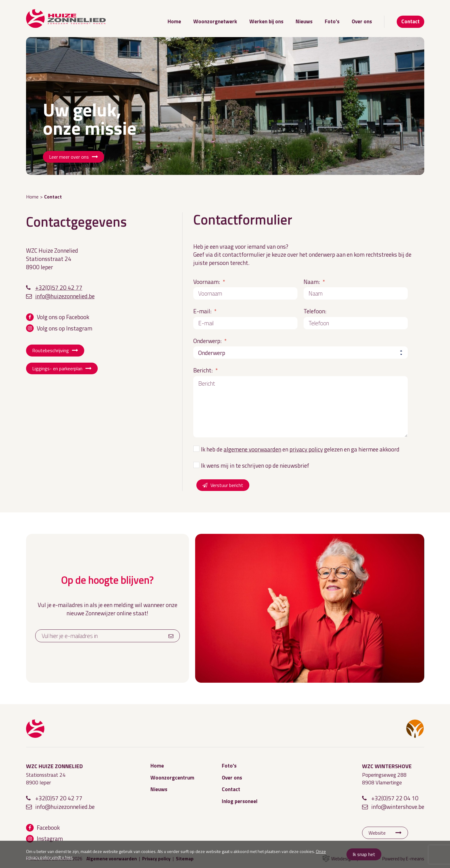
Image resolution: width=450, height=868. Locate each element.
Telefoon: (315, 311)
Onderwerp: (210, 341)
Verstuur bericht (227, 485)
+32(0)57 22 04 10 (395, 798)
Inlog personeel (240, 801)
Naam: (314, 282)
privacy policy (306, 449)
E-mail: (205, 311)
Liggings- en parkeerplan (57, 368)
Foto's (332, 21)
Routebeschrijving (51, 350)
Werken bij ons (266, 21)
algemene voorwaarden (252, 449)
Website (377, 833)
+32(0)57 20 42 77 (59, 287)
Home (174, 21)
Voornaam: (209, 282)
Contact (410, 21)
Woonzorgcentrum (172, 778)
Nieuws (304, 21)
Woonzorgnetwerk (215, 21)
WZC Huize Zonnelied (35, 729)
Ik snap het (364, 854)
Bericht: (206, 370)
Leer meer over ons (69, 157)
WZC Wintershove (415, 729)
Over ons (362, 21)
